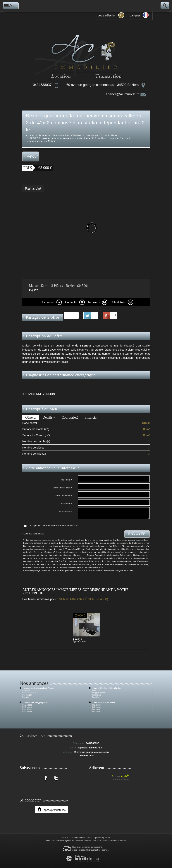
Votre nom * (66, 480)
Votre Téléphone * (63, 496)
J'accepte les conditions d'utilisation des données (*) (53, 525)
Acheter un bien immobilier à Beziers (60, 135)
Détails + (49, 417)
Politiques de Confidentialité (73, 570)
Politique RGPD (120, 840)
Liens (87, 840)
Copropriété (70, 417)
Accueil (30, 135)
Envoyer (137, 534)
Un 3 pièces (110, 135)
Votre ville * (66, 503)
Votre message (65, 511)
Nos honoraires (77, 840)
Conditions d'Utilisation (101, 570)
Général (31, 417)
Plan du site (51, 840)
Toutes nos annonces (104, 840)
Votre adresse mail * (62, 488)
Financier (91, 417)
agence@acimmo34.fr (122, 94)
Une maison (92, 135)
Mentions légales (64, 840)
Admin (92, 840)
